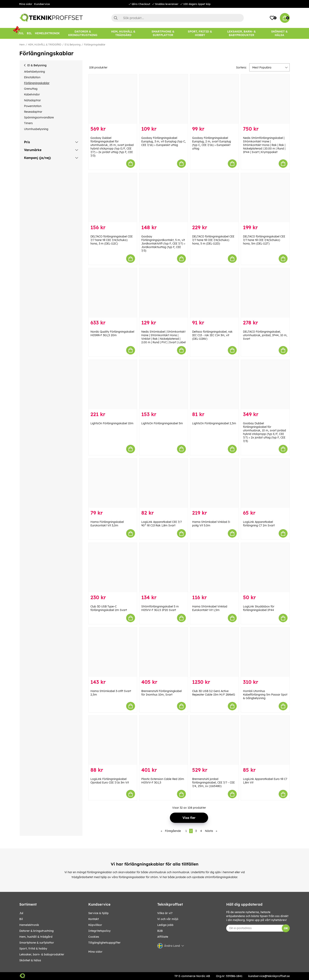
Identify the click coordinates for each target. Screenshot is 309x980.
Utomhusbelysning (36, 129)
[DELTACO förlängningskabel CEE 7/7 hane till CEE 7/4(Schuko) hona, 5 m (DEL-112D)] (214, 198)
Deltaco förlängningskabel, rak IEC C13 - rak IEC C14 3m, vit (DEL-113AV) (212, 335)
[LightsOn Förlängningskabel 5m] (164, 384)
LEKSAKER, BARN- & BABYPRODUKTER (42, 954)
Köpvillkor (95, 925)
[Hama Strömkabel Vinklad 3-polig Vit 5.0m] (214, 483)
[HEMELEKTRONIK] (47, 33)
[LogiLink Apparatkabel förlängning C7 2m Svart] (265, 483)
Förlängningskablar (95, 45)
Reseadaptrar (33, 112)
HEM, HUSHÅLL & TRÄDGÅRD (45, 45)
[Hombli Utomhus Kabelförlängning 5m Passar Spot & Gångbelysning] (265, 652)
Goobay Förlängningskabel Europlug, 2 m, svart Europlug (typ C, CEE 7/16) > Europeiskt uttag (212, 143)
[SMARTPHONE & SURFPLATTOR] (163, 33)
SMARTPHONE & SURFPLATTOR (37, 943)
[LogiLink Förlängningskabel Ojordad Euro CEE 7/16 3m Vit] (113, 740)
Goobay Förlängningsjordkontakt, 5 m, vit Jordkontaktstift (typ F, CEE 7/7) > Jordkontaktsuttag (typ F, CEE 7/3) (163, 244)
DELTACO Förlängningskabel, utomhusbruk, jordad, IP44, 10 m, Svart (265, 335)
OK (286, 928)
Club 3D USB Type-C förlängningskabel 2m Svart (109, 608)
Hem (22, 45)
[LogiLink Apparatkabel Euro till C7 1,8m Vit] (265, 740)
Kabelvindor (32, 94)
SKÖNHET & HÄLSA (30, 960)
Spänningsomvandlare (39, 117)
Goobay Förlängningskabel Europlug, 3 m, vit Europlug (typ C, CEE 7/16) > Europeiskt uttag (164, 141)
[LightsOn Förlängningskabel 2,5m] (214, 384)
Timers (28, 123)
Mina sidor (26, 4)
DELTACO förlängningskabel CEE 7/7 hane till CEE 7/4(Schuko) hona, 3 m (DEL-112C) (112, 240)
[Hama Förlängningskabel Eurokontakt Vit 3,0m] (113, 483)
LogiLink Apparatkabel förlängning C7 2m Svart (259, 524)
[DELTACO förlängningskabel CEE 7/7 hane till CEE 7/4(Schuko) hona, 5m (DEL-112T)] (265, 198)
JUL (21, 913)
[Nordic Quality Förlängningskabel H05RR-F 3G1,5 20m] (113, 293)
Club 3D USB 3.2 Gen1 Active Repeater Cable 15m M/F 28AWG (214, 693)
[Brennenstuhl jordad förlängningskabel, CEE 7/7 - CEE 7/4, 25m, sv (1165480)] (214, 740)
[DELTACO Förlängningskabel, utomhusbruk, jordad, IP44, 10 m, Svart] (265, 293)
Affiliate (163, 937)
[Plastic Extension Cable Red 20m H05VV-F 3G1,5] (164, 740)
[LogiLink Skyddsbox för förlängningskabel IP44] (265, 568)
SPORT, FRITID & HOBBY (33, 949)
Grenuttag (31, 89)
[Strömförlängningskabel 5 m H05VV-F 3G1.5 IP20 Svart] (164, 568)
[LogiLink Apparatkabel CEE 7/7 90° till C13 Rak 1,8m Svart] (164, 483)
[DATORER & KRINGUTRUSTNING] (83, 33)
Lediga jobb (165, 925)
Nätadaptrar (32, 100)
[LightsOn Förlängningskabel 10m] (113, 384)
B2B (160, 931)
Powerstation (33, 106)
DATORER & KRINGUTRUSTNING (36, 931)
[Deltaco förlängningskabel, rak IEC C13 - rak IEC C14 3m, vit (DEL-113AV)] (214, 293)
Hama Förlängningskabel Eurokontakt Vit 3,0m (107, 524)
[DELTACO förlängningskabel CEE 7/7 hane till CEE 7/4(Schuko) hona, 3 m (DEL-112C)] (113, 198)
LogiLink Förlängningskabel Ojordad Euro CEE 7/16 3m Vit (110, 781)
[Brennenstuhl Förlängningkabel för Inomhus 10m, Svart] (164, 652)
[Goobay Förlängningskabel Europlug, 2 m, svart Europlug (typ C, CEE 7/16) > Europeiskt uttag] (214, 99)
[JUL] (21, 33)
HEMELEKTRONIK (29, 925)
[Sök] (178, 18)
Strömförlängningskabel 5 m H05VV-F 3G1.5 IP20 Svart (160, 608)
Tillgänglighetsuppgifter (104, 943)
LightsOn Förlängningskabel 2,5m (214, 423)
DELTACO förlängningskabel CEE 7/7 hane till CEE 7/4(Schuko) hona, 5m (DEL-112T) (264, 240)
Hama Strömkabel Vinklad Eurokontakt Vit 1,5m (210, 608)
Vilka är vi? (165, 913)
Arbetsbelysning (34, 72)
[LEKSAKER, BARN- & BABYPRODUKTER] (241, 33)
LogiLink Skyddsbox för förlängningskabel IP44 (259, 608)
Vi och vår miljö (168, 919)
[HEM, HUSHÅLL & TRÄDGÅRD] (123, 33)
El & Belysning (73, 45)
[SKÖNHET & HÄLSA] (279, 33)
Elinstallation (32, 77)
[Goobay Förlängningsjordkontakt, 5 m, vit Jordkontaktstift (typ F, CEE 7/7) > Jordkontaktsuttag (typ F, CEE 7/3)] (164, 198)
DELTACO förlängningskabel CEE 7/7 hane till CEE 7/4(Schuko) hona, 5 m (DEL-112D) (213, 240)
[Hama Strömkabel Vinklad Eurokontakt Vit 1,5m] (214, 568)
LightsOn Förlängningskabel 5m (162, 423)
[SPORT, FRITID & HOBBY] (200, 33)
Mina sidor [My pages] (95, 952)
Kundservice (42, 4)
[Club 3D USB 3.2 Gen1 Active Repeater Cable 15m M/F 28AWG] (214, 652)
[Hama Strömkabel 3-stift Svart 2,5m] (113, 652)
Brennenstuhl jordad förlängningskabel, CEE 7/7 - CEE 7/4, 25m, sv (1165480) (213, 783)
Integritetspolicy (99, 931)
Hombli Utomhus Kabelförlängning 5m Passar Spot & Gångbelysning (265, 695)
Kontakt (94, 919)
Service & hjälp (98, 913)
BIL (21, 919)
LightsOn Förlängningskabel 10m (112, 423)
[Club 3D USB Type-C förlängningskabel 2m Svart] (113, 568)
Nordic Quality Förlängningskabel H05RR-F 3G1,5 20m (112, 333)
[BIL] (29, 33)
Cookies (94, 937)
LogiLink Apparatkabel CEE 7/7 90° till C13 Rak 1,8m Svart (161, 524)
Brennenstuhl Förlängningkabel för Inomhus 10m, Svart (161, 693)
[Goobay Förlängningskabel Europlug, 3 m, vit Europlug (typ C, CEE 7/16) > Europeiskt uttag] (164, 99)
